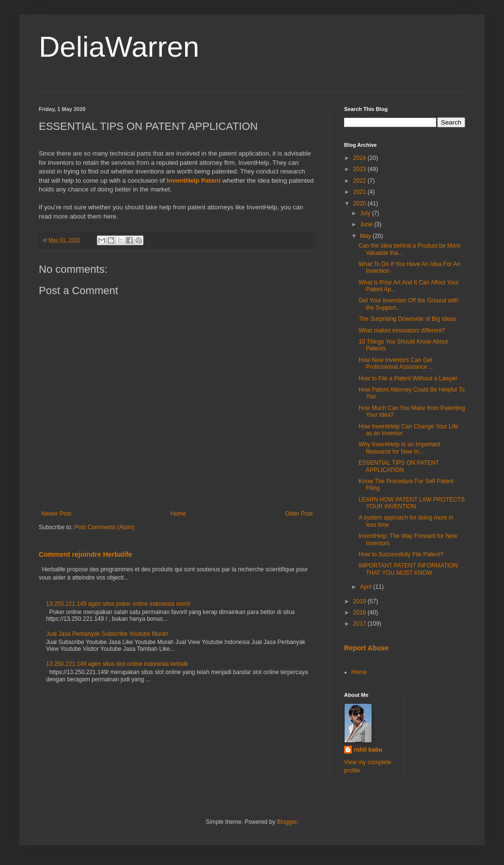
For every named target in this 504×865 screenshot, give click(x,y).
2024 (361, 158)
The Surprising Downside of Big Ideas (407, 319)
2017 (361, 624)
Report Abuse (366, 648)
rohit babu (368, 750)
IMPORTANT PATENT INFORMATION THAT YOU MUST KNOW (408, 569)
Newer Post (56, 514)
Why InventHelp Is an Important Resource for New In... (399, 448)
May (366, 236)
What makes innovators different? (402, 330)
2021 (361, 192)
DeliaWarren (119, 47)
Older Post (299, 514)
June (367, 224)
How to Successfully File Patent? (401, 554)
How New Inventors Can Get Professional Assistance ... (396, 363)
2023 (361, 169)
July (366, 213)
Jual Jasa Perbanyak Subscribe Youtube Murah (107, 634)
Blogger (287, 822)
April (367, 587)
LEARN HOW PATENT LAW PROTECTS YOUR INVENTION (412, 503)
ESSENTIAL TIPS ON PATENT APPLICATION (399, 466)
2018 (361, 613)
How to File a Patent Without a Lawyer (408, 378)
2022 (361, 181)
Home (178, 514)
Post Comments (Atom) (104, 527)
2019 (361, 601)
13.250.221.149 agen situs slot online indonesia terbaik (117, 664)
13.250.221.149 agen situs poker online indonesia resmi (118, 604)
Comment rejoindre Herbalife (86, 554)
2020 (361, 204)
